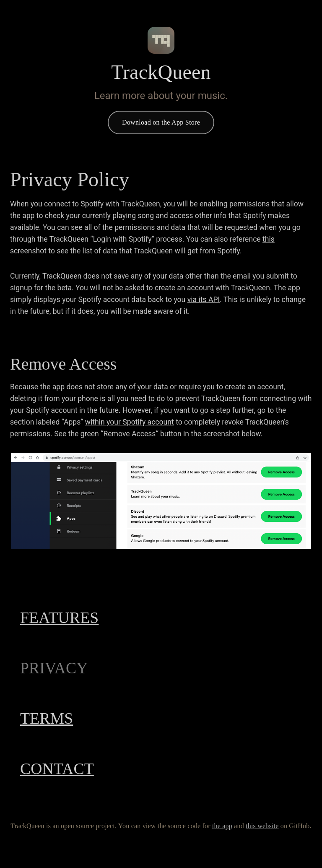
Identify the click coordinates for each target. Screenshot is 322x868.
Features (70, 618)
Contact (66, 769)
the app (101, 836)
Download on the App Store (161, 123)
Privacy (61, 668)
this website (163, 836)
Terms (54, 719)
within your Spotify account (130, 422)
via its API (204, 300)
